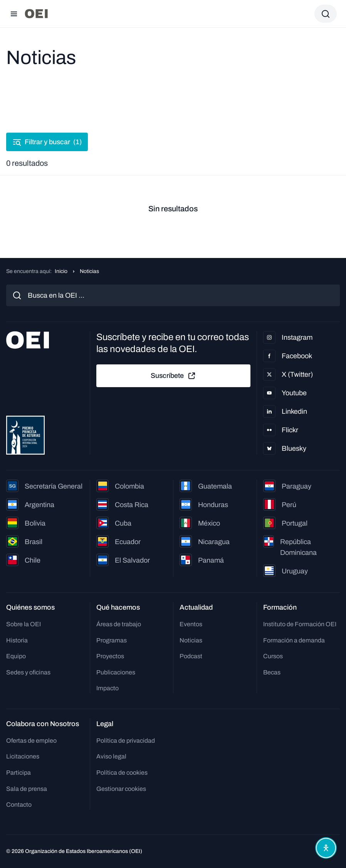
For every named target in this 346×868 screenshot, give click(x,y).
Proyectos (110, 656)
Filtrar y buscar (47, 142)
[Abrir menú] (14, 14)
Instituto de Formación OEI (300, 624)
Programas (112, 640)
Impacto (107, 688)
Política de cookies (122, 773)
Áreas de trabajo (119, 624)
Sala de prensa (27, 789)
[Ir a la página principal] (36, 14)
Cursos (273, 656)
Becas (272, 672)
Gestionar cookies (121, 789)
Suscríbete (173, 376)
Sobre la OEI (24, 624)
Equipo (16, 656)
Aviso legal (111, 756)
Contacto (19, 805)
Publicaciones (116, 672)
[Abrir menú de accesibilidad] (326, 848)
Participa (18, 773)
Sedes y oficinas (28, 672)
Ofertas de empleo (31, 741)
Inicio (61, 271)
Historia (17, 640)
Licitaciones (23, 756)
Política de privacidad (126, 741)
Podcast (191, 656)
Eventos (191, 624)
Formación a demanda (294, 640)
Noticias (191, 640)
